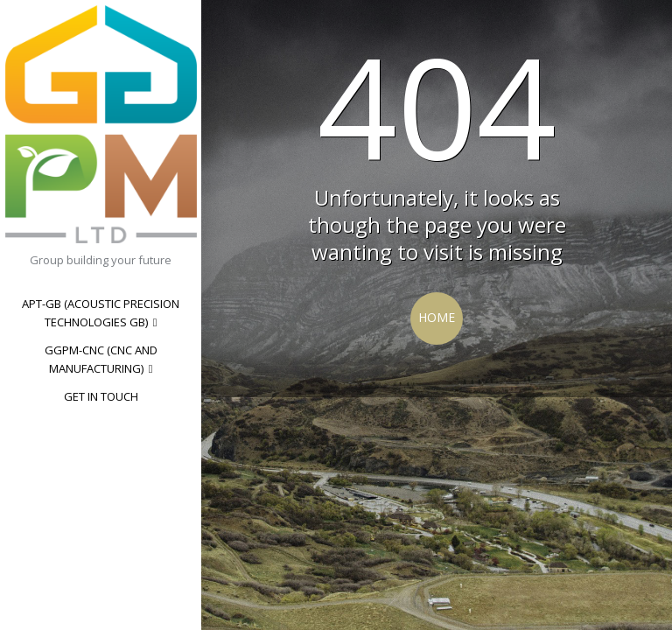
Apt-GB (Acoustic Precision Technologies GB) (101, 313)
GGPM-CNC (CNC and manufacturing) (101, 359)
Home (437, 317)
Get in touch (101, 396)
